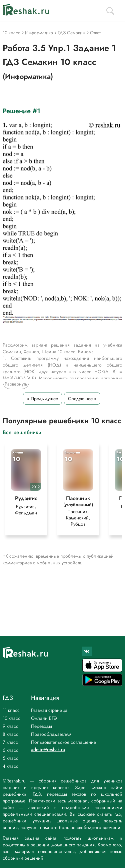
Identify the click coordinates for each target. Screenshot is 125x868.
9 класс (10, 726)
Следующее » (82, 399)
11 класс (11, 710)
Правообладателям (51, 734)
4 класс (10, 766)
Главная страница (49, 710)
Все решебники (22, 432)
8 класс (10, 734)
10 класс (11, 718)
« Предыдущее (42, 399)
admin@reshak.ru (48, 749)
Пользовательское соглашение (63, 742)
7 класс (10, 742)
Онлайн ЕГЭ (44, 718)
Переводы (41, 726)
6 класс (10, 750)
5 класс (10, 758)
